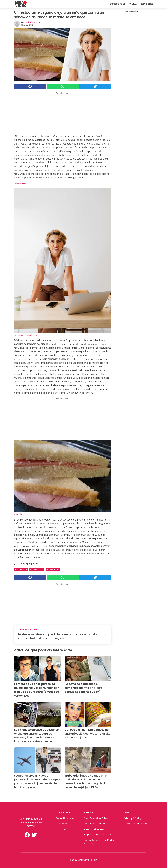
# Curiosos (21, 569)
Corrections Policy (94, 824)
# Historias (53, 569)
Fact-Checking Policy (96, 818)
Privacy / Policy (133, 818)
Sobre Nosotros (65, 818)
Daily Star (22, 184)
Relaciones (147, 4)
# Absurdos (37, 569)
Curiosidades (117, 4)
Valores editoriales (94, 829)
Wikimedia (18, 514)
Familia (133, 4)
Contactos (62, 824)
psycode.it (62, 829)
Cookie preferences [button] (135, 824)
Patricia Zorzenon (33, 22)
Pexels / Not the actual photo (25, 335)
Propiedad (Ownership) (97, 835)
